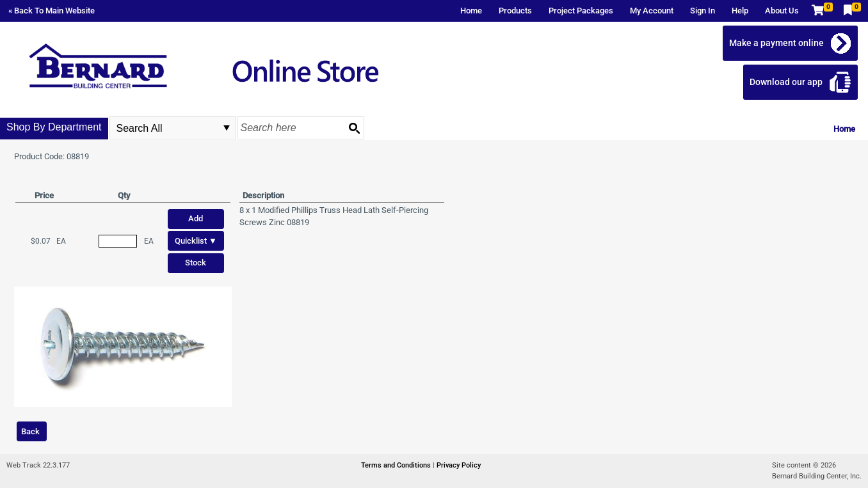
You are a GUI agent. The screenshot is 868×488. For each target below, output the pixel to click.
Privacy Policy (459, 465)
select (227, 128)
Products (515, 11)
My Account (652, 11)
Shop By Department (54, 127)
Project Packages (581, 11)
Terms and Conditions (397, 465)
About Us (782, 11)
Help (740, 11)
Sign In (703, 11)
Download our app (786, 82)
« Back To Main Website (52, 11)
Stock (196, 263)
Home (471, 11)
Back (30, 431)
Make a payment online (776, 43)
